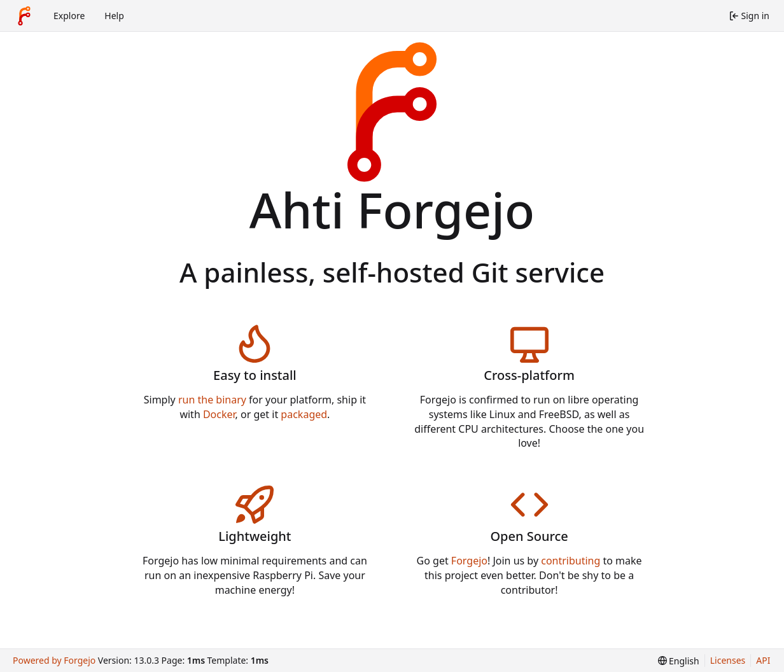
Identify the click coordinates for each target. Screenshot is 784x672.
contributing (570, 561)
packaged (304, 414)
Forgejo (469, 561)
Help (114, 16)
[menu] (679, 661)
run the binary (212, 400)
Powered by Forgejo (54, 660)
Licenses (728, 660)
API (763, 660)
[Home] (24, 16)
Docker (219, 414)
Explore (69, 16)
